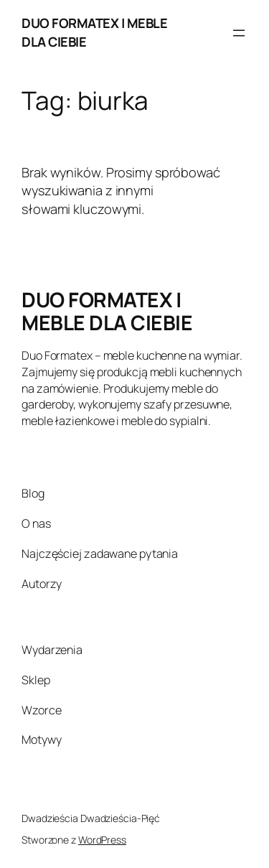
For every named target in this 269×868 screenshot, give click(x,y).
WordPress (102, 840)
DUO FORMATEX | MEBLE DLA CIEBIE (107, 311)
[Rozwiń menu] (239, 33)
